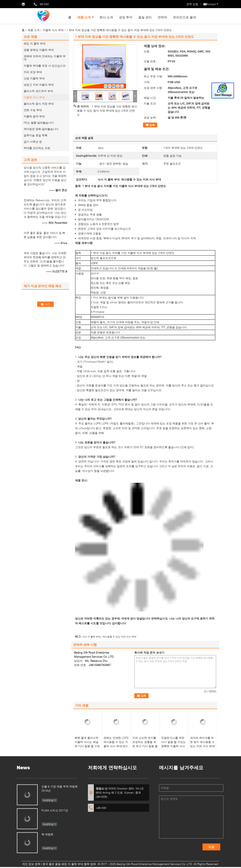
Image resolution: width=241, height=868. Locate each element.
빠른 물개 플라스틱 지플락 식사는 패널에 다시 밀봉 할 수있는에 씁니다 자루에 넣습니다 (87, 746)
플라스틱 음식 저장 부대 (39, 104)
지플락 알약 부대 (34, 116)
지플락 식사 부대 (53, 30)
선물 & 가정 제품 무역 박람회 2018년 (60, 788)
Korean (213, 4)
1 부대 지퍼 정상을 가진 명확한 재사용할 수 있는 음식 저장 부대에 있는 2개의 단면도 (107, 111)
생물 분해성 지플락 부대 (39, 50)
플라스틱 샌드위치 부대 (38, 91)
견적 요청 (192, 4)
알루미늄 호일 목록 (36, 135)
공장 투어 (126, 17)
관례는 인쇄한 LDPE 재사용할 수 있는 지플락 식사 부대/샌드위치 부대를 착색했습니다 (116, 746)
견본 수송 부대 (33, 110)
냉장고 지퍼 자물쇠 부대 (39, 85)
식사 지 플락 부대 (91, 637)
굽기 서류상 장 (33, 142)
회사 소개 (106, 17)
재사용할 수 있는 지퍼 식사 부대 (119, 637)
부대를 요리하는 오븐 (37, 148)
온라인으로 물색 (185, 17)
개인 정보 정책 (31, 864)
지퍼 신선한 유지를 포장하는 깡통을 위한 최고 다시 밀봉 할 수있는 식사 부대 (145, 744)
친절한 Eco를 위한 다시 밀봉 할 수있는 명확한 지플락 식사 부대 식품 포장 (173, 744)
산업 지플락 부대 (34, 78)
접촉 (152, 125)
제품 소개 (84, 17)
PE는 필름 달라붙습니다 (39, 123)
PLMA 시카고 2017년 (55, 810)
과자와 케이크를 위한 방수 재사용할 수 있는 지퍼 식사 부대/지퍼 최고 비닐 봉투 (203, 744)
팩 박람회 (47, 834)
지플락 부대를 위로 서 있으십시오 (45, 66)
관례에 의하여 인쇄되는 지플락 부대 (45, 58)
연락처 (162, 17)
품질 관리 (145, 17)
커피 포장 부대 (33, 72)
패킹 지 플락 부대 (35, 43)
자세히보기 (49, 800)
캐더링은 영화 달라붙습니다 (41, 129)
